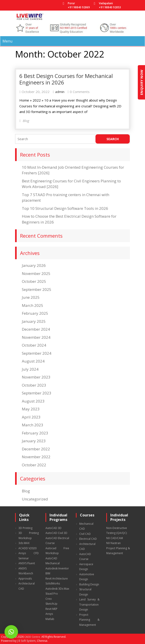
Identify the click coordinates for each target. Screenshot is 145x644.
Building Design (89, 584)
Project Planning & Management (89, 620)
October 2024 (34, 345)
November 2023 (36, 377)
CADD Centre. (33, 637)
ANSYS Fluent (27, 563)
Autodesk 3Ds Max (57, 589)
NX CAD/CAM (115, 538)
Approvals (25, 579)
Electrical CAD (88, 539)
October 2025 (34, 281)
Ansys (49, 614)
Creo (49, 599)
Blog (26, 491)
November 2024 (36, 337)
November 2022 (36, 457)
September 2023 (37, 393)
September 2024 (37, 353)
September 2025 (37, 289)
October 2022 (34, 465)
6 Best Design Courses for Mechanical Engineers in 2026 (66, 79)
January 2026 (34, 265)
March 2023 (33, 425)
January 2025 (34, 321)
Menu (7, 41)
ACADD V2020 (27, 548)
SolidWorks (53, 583)
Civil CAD (85, 534)
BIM (48, 573)
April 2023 (31, 417)
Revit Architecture (57, 579)
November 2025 (36, 273)
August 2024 (33, 361)
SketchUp (51, 604)
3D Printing (25, 528)
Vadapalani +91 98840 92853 (110, 5)
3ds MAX (24, 543)
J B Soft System (26, 641)
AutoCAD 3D (53, 528)
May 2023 (31, 409)
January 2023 (34, 441)
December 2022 (36, 449)
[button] (11, 632)
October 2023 (34, 385)
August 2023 (33, 401)
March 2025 (33, 305)
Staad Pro (52, 594)
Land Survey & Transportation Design (89, 604)
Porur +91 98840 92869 (79, 5)
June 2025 (31, 297)
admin (60, 92)
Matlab (50, 619)
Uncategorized (35, 499)
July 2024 (30, 369)
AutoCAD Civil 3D (56, 533)
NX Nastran (113, 543)
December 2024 (36, 329)
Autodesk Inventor (57, 568)
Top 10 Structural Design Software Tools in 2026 (65, 208)
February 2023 (35, 433)
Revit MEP (51, 609)
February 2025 (35, 313)
